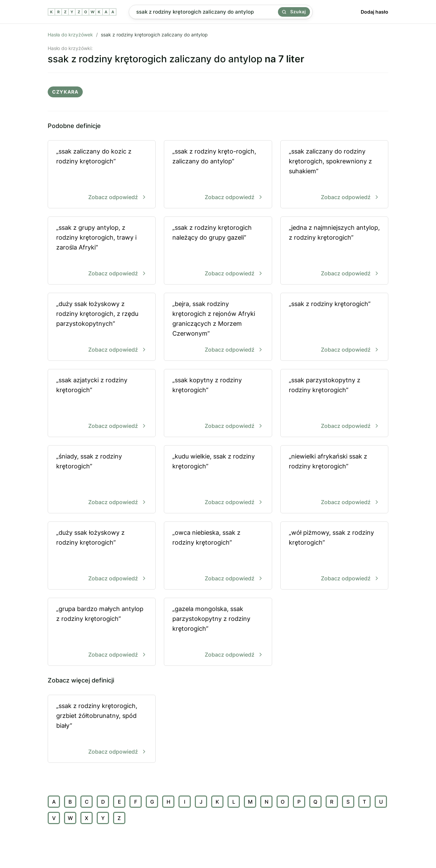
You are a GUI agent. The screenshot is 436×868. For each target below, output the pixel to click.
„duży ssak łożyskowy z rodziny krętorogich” (102, 556)
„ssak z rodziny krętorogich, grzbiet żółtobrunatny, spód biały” (102, 729)
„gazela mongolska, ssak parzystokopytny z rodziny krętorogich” (218, 632)
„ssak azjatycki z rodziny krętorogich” (102, 404)
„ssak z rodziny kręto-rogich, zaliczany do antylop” (218, 175)
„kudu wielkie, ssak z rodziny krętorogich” (218, 480)
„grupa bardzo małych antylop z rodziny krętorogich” (102, 632)
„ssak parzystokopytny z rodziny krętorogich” (334, 404)
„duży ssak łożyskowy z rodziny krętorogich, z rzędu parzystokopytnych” (102, 327)
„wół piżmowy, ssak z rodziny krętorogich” (334, 556)
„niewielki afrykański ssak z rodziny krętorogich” (334, 480)
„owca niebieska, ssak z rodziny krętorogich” (218, 556)
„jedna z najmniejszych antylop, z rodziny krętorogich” (334, 251)
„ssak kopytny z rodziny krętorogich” (218, 404)
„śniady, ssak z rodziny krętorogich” (102, 480)
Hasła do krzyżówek (70, 35)
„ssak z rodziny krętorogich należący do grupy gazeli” (218, 251)
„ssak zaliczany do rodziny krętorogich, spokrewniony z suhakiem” (334, 175)
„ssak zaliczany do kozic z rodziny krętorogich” (102, 175)
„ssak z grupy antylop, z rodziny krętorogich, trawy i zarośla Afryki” (102, 251)
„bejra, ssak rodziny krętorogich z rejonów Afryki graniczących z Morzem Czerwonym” (218, 327)
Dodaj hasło (375, 12)
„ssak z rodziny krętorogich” (334, 327)
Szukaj (294, 12)
